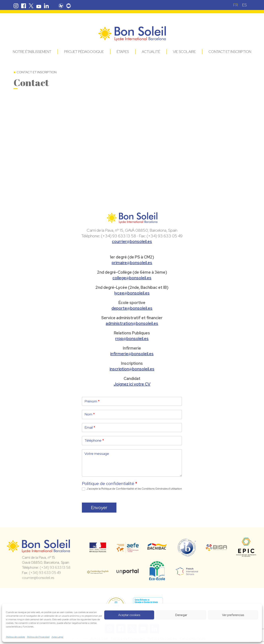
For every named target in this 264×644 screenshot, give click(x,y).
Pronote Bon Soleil (61, 6)
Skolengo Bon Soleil (68, 6)
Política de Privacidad (38, 637)
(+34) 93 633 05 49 (45, 573)
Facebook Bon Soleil (24, 6)
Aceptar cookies (129, 615)
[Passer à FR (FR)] (236, 5)
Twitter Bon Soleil (31, 6)
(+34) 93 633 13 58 (55, 567)
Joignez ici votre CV (132, 384)
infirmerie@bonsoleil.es (132, 354)
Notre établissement (32, 52)
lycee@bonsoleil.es (132, 293)
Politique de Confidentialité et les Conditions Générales (134, 489)
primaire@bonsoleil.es (132, 263)
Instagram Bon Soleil (16, 6)
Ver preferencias (233, 615)
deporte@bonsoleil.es (132, 308)
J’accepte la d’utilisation (132, 489)
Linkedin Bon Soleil (46, 6)
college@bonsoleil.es (132, 278)
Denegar (181, 615)
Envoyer (99, 508)
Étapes (123, 52)
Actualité (151, 52)
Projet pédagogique (84, 52)
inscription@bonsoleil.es (132, 369)
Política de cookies (15, 637)
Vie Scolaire (184, 52)
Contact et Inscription (230, 52)
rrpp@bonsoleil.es (132, 339)
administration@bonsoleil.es (132, 323)
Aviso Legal (57, 637)
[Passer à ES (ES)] (244, 5)
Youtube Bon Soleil (39, 6)
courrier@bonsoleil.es (132, 241)
